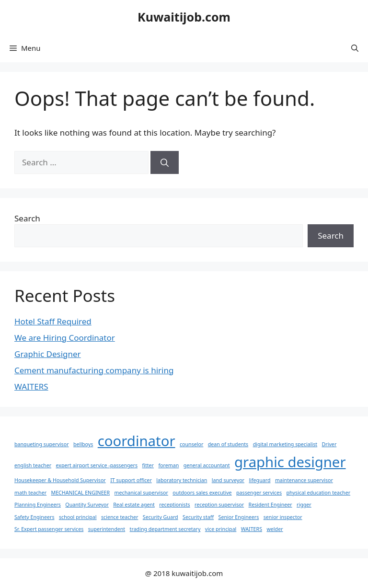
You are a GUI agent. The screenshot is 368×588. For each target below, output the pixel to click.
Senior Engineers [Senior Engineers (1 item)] (239, 517)
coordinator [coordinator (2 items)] (137, 441)
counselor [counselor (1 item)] (191, 444)
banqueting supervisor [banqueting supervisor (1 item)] (42, 444)
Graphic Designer (48, 354)
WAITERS (31, 386)
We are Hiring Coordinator (65, 338)
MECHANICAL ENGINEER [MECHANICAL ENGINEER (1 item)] (81, 493)
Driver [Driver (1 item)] (329, 444)
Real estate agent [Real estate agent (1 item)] (134, 505)
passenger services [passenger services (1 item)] (259, 493)
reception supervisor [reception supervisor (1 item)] (219, 505)
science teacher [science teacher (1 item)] (120, 517)
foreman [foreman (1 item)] (168, 465)
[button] (355, 48)
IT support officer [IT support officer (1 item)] (131, 480)
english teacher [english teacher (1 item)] (33, 465)
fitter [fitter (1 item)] (148, 465)
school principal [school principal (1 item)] (78, 517)
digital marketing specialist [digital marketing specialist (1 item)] (285, 444)
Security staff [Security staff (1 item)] (198, 517)
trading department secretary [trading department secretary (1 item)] (165, 529)
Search (27, 218)
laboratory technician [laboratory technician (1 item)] (182, 480)
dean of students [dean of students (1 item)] (228, 444)
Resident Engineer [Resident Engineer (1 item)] (270, 505)
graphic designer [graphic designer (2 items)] (290, 462)
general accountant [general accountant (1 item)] (207, 465)
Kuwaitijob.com (184, 17)
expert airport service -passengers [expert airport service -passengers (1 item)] (97, 465)
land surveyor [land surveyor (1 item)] (228, 480)
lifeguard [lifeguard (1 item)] (259, 480)
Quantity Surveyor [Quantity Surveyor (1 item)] (87, 505)
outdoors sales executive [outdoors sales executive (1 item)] (202, 493)
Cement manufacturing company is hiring (94, 370)
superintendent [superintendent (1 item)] (107, 529)
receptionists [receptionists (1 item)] (174, 505)
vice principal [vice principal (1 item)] (221, 529)
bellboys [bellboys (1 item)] (83, 444)
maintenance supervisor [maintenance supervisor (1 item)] (304, 480)
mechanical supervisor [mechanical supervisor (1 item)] (141, 493)
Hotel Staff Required (53, 321)
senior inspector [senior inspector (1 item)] (283, 517)
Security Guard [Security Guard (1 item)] (161, 517)
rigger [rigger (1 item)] (304, 505)
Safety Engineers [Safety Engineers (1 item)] (34, 517)
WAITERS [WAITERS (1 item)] (252, 529)
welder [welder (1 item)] (275, 529)
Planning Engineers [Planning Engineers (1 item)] (38, 505)
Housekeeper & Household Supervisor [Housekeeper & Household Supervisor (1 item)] (60, 480)
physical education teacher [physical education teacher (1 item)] (318, 493)
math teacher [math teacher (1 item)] (30, 493)
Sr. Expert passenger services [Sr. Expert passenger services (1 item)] (49, 529)
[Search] (165, 162)
